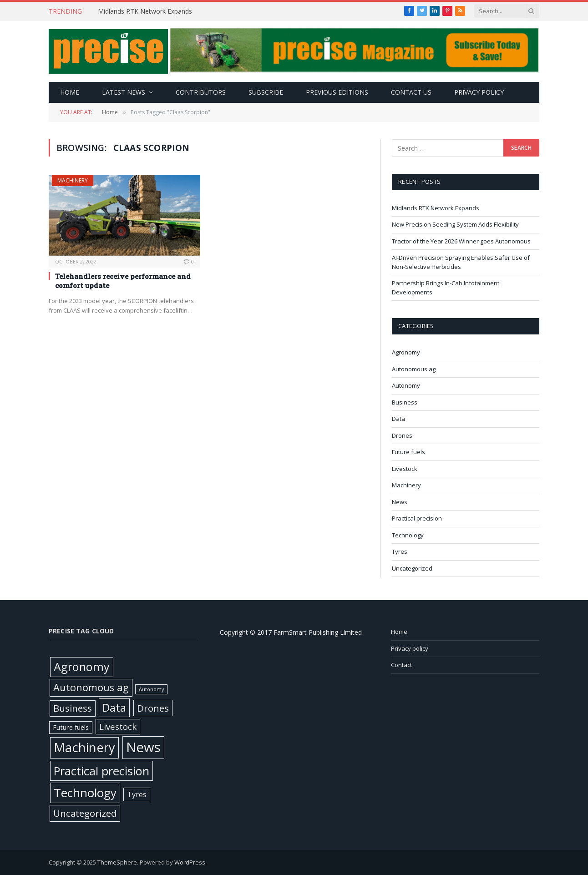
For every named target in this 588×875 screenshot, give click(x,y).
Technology (408, 535)
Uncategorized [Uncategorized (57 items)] (85, 813)
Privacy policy (479, 92)
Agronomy (406, 352)
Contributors (201, 92)
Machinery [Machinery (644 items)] (84, 747)
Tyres (400, 551)
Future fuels (408, 452)
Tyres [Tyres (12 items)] (137, 794)
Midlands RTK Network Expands (146, 11)
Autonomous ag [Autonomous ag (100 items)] (91, 687)
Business (405, 402)
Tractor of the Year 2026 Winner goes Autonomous (462, 241)
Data (398, 419)
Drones (402, 435)
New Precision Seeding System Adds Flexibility (456, 224)
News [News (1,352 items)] (143, 747)
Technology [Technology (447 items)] (85, 793)
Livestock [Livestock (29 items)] (118, 726)
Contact (401, 665)
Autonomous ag (414, 369)
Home (70, 92)
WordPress (190, 862)
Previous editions (337, 92)
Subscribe (266, 92)
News (400, 502)
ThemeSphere (117, 862)
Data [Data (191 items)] (114, 708)
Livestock (405, 469)
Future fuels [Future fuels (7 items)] (71, 727)
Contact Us (411, 92)
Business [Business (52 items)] (73, 708)
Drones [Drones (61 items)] (153, 708)
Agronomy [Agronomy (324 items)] (82, 667)
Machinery (73, 180)
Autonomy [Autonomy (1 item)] (151, 689)
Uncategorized (412, 568)
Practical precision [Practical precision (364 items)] (101, 771)
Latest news (124, 92)
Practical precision (417, 518)
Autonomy (406, 385)
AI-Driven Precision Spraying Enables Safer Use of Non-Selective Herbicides (461, 262)
